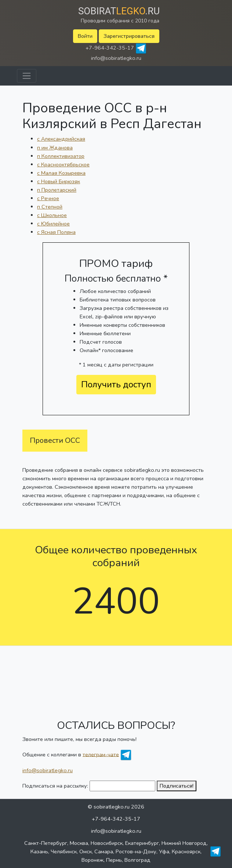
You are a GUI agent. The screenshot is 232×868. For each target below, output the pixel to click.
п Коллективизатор (61, 156)
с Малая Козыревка (61, 173)
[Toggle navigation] (27, 76)
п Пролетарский (57, 190)
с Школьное (52, 215)
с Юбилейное (53, 224)
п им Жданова (55, 148)
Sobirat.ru (119, 11)
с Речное (48, 198)
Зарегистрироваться (129, 36)
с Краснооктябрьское (63, 164)
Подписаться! (177, 786)
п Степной (50, 207)
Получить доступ (116, 384)
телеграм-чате (101, 754)
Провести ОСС (55, 440)
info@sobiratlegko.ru (116, 58)
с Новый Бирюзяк (59, 181)
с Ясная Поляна (56, 232)
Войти (85, 36)
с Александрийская (61, 139)
